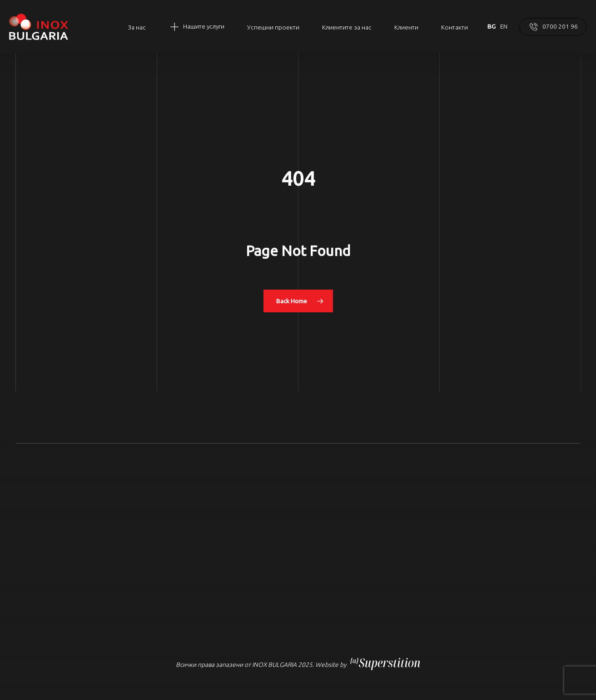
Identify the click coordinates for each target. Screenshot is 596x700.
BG (492, 26)
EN (504, 26)
